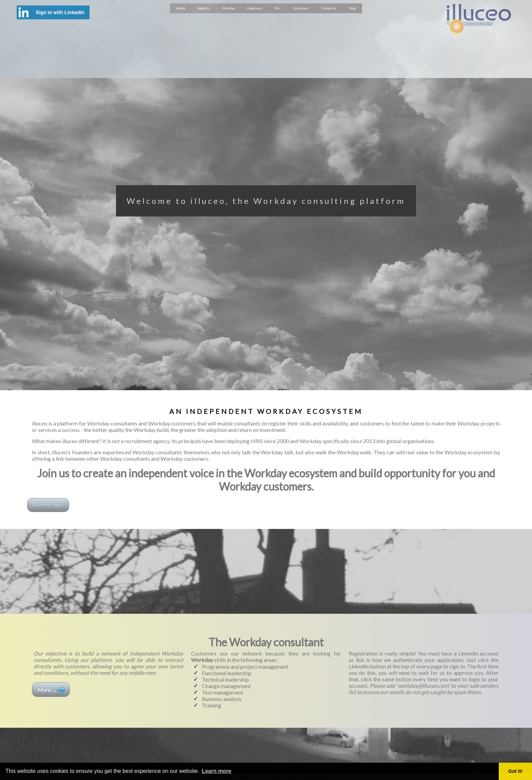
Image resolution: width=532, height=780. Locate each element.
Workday (229, 8)
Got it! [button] (515, 771)
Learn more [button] (217, 771)
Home (181, 8)
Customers (301, 8)
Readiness (255, 8)
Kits (278, 8)
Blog (352, 8)
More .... (47, 690)
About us (204, 8)
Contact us (329, 8)
